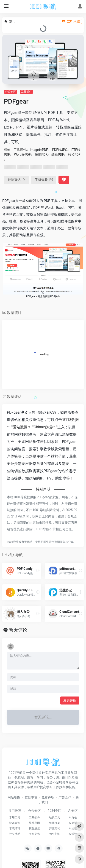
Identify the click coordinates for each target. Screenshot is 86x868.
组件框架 (55, 823)
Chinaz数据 (43, 427)
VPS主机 (55, 834)
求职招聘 (15, 828)
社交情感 (15, 834)
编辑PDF (58, 155)
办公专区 (11, 92)
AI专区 (73, 811)
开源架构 (55, 828)
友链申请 (31, 797)
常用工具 (15, 817)
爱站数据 (20, 427)
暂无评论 (18, 630)
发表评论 (70, 700)
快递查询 (15, 823)
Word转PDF (22, 155)
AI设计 (73, 834)
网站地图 (14, 797)
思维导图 (34, 823)
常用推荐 (15, 811)
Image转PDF (39, 150)
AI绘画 (73, 828)
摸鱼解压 (34, 828)
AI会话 (73, 823)
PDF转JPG (60, 150)
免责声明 (48, 797)
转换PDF (74, 155)
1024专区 (54, 811)
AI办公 (73, 817)
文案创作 (34, 834)
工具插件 (26, 92)
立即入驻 (71, 21)
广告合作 (65, 797)
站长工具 (55, 817)
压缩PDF (41, 155)
